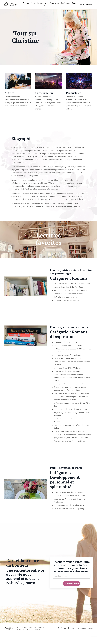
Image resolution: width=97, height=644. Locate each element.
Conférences (65, 3)
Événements (54, 3)
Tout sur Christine (26, 5)
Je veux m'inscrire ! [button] (72, 593)
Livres (33, 3)
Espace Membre (86, 5)
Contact (75, 3)
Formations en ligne (43, 5)
